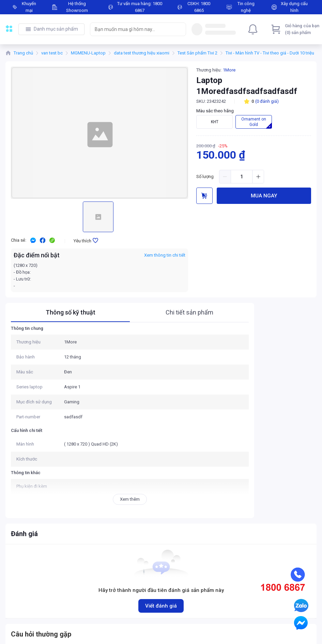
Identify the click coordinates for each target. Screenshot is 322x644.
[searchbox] (132, 29)
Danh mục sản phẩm (56, 29)
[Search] (179, 29)
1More (229, 70)
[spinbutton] (242, 177)
